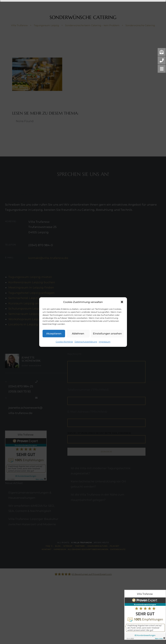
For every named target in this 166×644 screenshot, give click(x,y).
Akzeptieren (54, 334)
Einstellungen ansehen (107, 334)
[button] (122, 302)
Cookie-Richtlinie (64, 342)
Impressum (105, 342)
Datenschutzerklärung (86, 342)
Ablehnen (78, 334)
